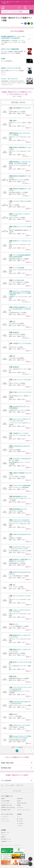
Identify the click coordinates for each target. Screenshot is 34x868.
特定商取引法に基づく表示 (7, 805)
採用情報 (3, 837)
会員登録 (25, 9)
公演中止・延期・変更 (22, 803)
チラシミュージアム (5, 821)
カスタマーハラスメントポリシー (24, 810)
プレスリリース (4, 835)
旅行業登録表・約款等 (6, 810)
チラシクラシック (5, 819)
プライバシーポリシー (6, 803)
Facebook (21, 819)
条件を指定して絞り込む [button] (18, 102)
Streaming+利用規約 (5, 801)
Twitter (29, 23)
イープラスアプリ (5, 817)
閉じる (32, 2)
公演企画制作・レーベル (6, 841)
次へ (27, 751)
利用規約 (3, 799)
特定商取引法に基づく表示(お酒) (8, 807)
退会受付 (19, 801)
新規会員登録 (20, 799)
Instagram (21, 823)
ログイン (19, 9)
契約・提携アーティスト (6, 839)
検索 (33, 13)
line (32, 23)
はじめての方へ (20, 807)
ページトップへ (17, 791)
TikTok (20, 826)
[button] (32, 763)
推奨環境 (19, 805)
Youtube (21, 821)
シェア (25, 23)
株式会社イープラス (5, 832)
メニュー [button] (31, 9)
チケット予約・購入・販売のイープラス (3, 7)
